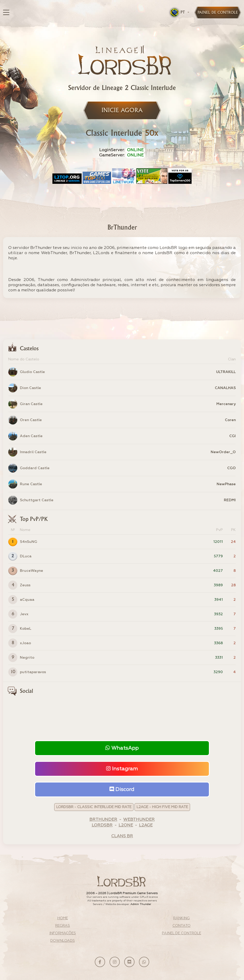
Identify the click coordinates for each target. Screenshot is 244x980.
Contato (182, 926)
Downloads (63, 941)
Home (63, 918)
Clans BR (122, 836)
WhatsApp (122, 748)
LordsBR (102, 825)
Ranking (182, 918)
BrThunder (103, 820)
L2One (126, 825)
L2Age (146, 825)
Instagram (122, 769)
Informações (63, 933)
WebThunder (139, 820)
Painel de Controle (182, 933)
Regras (63, 926)
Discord (122, 789)
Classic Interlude (122, 133)
